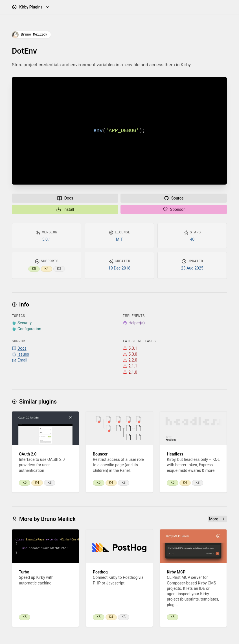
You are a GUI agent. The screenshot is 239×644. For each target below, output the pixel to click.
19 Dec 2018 (119, 268)
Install (65, 209)
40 (192, 239)
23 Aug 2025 (192, 268)
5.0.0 (130, 354)
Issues (20, 354)
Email (20, 360)
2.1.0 (130, 372)
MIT (119, 239)
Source (174, 198)
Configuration (27, 329)
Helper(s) (134, 323)
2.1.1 (130, 366)
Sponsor (174, 209)
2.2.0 (130, 360)
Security (22, 323)
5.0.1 (47, 239)
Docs (65, 198)
